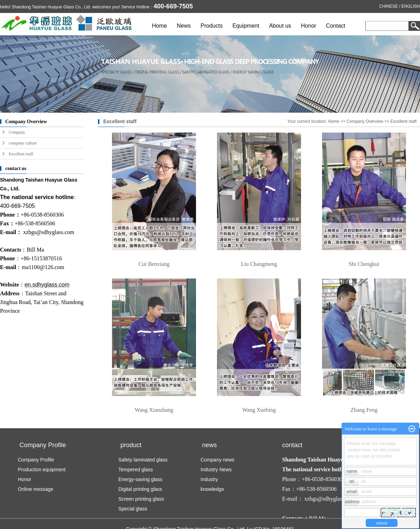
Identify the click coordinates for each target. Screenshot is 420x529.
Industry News (216, 470)
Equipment (246, 26)
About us (280, 26)
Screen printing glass (141, 499)
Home (160, 26)
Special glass (133, 509)
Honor (309, 26)
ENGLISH (411, 6)
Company (17, 132)
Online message (36, 489)
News (184, 26)
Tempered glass (136, 470)
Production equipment (42, 470)
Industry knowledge (212, 484)
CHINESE (389, 6)
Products (212, 26)
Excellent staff (21, 154)
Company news (218, 460)
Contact (336, 26)
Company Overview (365, 121)
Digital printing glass (140, 489)
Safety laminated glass (143, 460)
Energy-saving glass (140, 479)
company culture (23, 143)
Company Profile (36, 460)
